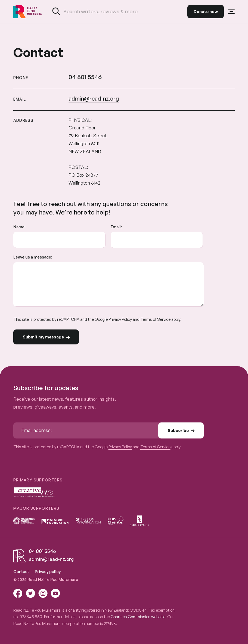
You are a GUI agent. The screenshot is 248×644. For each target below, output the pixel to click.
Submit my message (46, 337)
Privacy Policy (120, 319)
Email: (116, 227)
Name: (19, 227)
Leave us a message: (33, 257)
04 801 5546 (85, 77)
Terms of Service (155, 319)
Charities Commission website (138, 617)
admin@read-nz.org (94, 99)
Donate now (206, 12)
